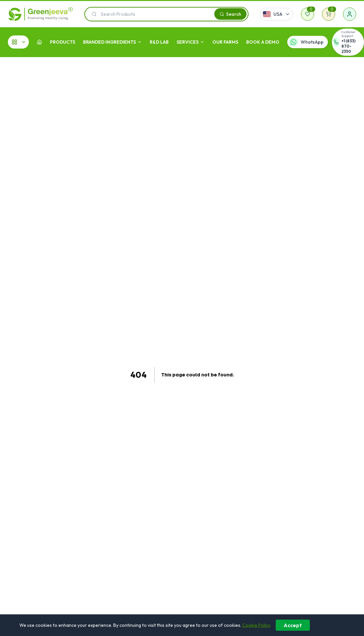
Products (63, 42)
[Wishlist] (308, 14)
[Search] (230, 14)
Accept (293, 625)
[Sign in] (350, 14)
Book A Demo (263, 42)
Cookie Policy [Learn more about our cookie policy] (256, 625)
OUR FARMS (225, 42)
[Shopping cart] (329, 14)
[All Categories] (18, 42)
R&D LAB (159, 42)
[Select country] (277, 14)
